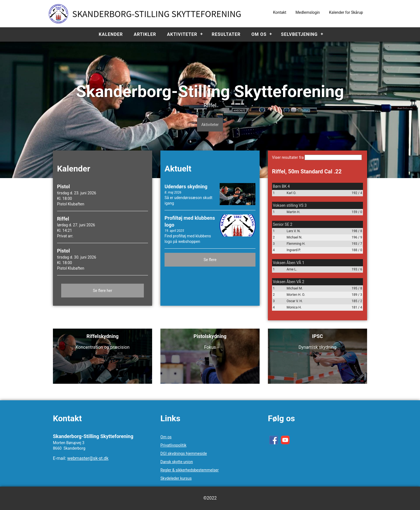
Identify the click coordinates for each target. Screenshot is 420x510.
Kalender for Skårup (346, 12)
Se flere (210, 260)
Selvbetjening (299, 34)
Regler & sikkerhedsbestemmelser (190, 470)
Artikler (145, 34)
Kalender (111, 34)
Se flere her (103, 291)
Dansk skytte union (177, 462)
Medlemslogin (308, 12)
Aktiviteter (182, 34)
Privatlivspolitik (173, 445)
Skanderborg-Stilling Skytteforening (157, 14)
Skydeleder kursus (176, 478)
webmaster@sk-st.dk (88, 458)
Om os (259, 34)
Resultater (226, 34)
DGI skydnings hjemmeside (184, 453)
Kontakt (280, 12)
